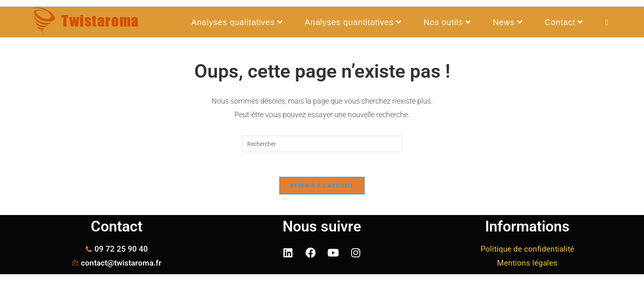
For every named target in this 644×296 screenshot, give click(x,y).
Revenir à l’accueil (322, 186)
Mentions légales (527, 263)
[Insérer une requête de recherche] (322, 144)
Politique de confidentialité (527, 249)
